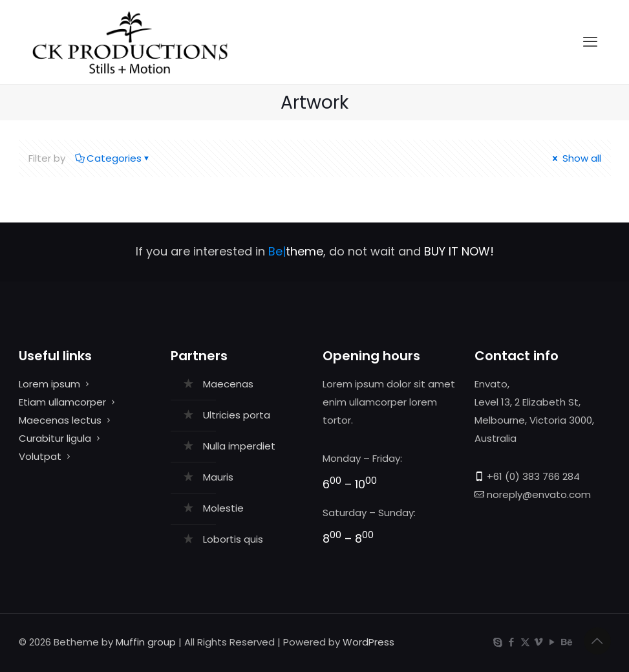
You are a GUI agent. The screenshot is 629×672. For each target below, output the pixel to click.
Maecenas (228, 384)
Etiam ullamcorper (62, 402)
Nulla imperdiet (239, 446)
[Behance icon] (566, 642)
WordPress (368, 642)
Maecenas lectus (60, 420)
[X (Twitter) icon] (525, 642)
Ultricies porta (237, 415)
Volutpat (40, 456)
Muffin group (146, 642)
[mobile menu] (590, 42)
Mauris (218, 477)
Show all (576, 158)
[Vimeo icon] (539, 642)
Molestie (223, 508)
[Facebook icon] (512, 642)
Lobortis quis (233, 539)
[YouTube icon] (552, 642)
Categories (113, 158)
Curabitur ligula (55, 438)
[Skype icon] (498, 642)
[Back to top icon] (597, 641)
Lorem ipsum (49, 384)
